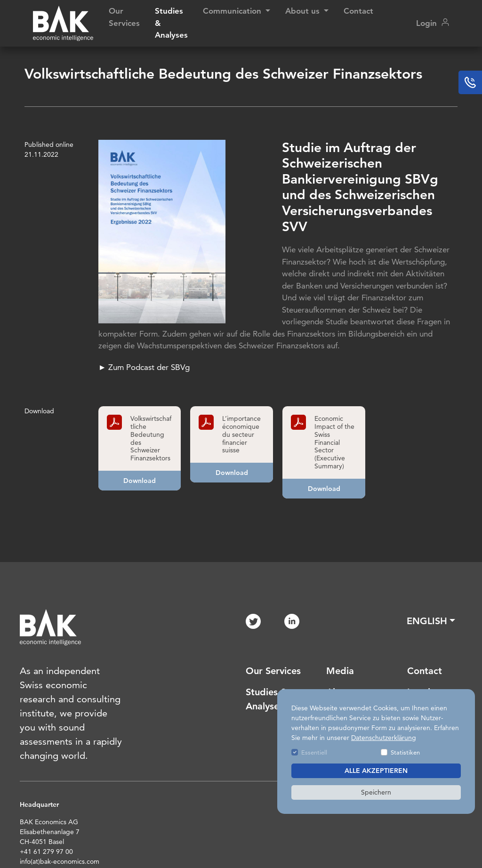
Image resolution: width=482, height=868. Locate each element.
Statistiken (405, 752)
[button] (431, 621)
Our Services (124, 17)
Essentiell (314, 752)
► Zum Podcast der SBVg (145, 367)
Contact (358, 11)
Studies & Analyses (171, 23)
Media (340, 671)
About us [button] (304, 11)
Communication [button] (233, 11)
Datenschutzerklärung (384, 738)
